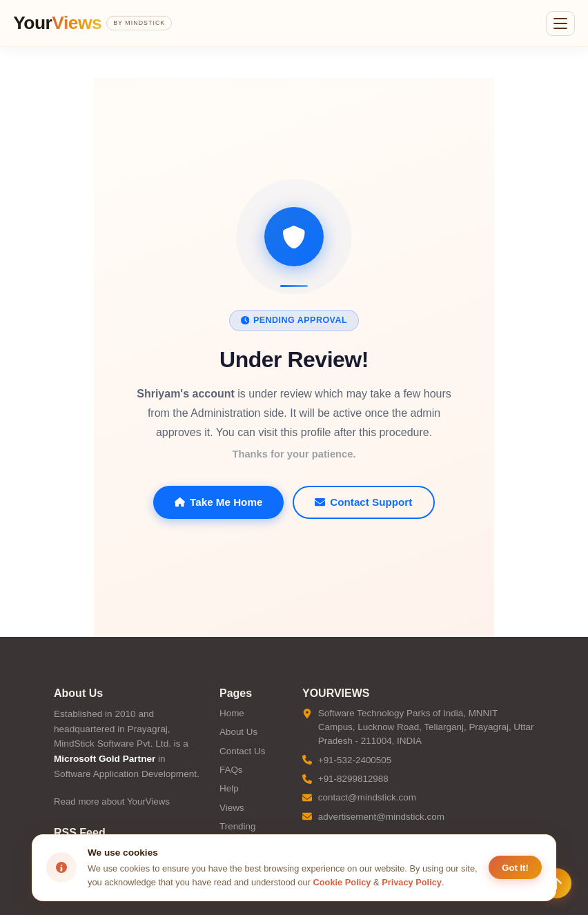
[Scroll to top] (556, 883)
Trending (238, 826)
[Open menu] (560, 23)
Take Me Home (219, 502)
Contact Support (363, 502)
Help (229, 788)
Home (232, 713)
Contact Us (242, 751)
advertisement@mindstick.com (381, 817)
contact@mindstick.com (367, 797)
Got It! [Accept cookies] (515, 868)
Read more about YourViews (112, 801)
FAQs (231, 770)
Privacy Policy (412, 882)
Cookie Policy (342, 882)
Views (232, 808)
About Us (238, 732)
